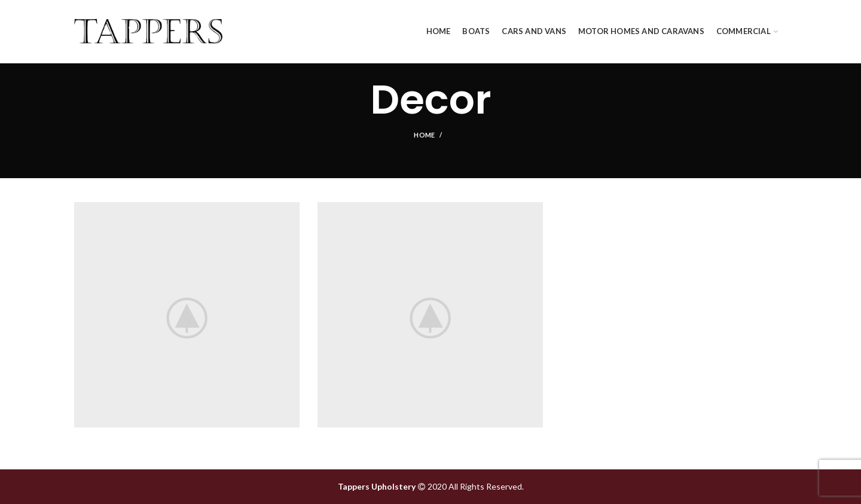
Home (424, 135)
